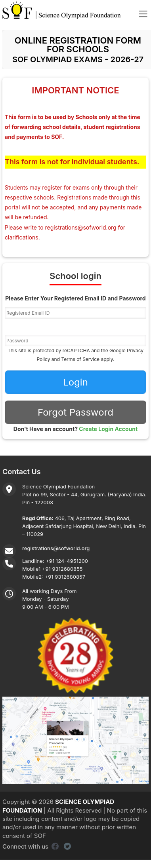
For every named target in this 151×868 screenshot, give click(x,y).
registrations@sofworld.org (81, 227)
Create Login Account (108, 429)
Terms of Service (80, 359)
